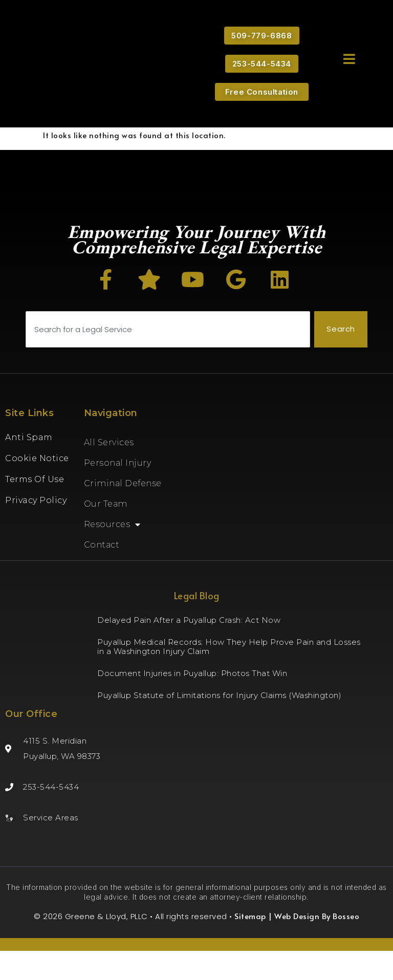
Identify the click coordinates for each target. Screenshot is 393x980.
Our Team (106, 533)
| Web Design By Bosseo (313, 945)
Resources (112, 554)
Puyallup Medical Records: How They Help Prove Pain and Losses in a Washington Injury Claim (229, 676)
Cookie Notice (37, 487)
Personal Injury (118, 492)
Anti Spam (29, 466)
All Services (109, 472)
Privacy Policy (36, 529)
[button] (349, 59)
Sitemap (250, 945)
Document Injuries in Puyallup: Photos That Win (192, 702)
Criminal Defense (123, 513)
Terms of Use (35, 508)
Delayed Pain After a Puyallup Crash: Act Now (189, 649)
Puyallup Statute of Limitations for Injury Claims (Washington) (219, 724)
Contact (102, 574)
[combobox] (168, 359)
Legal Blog (197, 625)
